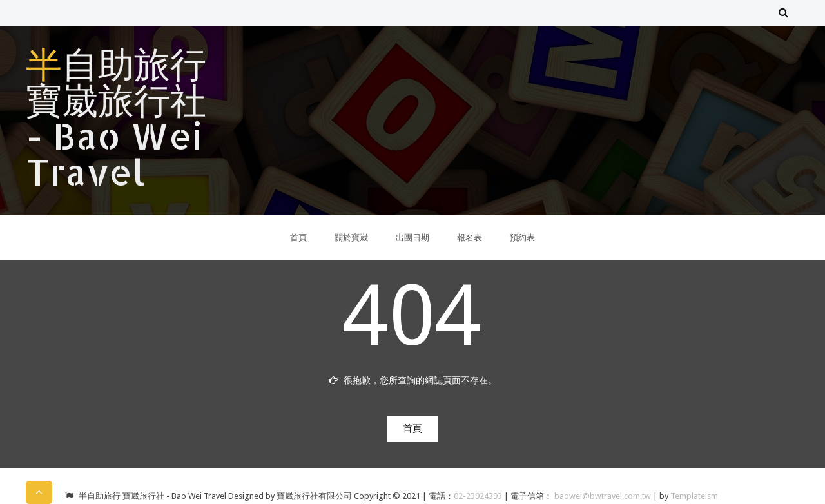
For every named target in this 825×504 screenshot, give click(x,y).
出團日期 (412, 237)
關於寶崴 (351, 237)
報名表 (470, 237)
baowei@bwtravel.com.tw (604, 496)
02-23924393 (479, 496)
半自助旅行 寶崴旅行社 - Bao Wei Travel (116, 117)
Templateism (694, 496)
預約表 (522, 237)
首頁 (298, 237)
